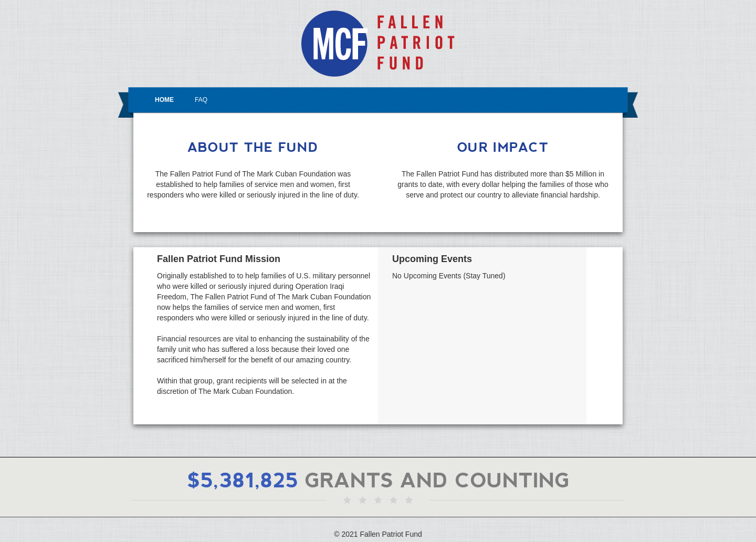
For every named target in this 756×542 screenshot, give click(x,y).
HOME (164, 100)
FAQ (201, 100)
